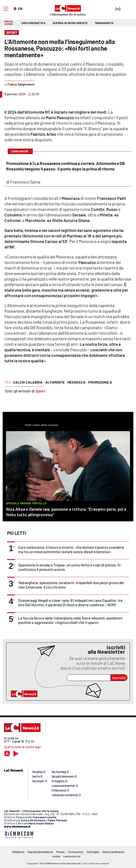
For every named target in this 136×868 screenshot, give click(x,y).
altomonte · (56, 382)
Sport (40, 391)
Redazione (18, 852)
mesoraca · (77, 382)
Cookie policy (76, 852)
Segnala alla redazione (40, 852)
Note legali (93, 852)
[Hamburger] (6, 9)
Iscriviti (119, 678)
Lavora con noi (72, 856)
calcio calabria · (29, 382)
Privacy (60, 852)
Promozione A (100, 382)
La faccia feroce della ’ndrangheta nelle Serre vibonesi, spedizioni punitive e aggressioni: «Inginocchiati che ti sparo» (70, 620)
